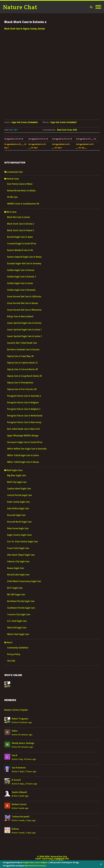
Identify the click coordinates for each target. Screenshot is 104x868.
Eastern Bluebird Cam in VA (20, 250)
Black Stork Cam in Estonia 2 (35, 866)
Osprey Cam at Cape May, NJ (20, 356)
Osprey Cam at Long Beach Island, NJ (24, 376)
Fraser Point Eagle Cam (18, 548)
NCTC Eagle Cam (15, 588)
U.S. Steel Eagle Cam (17, 621)
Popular (24, 710)
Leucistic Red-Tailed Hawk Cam (22, 343)
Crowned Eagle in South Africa (22, 244)
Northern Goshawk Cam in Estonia (23, 350)
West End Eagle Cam (17, 628)
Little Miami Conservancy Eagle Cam (24, 581)
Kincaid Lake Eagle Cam (18, 575)
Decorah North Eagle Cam (19, 522)
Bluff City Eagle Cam (17, 482)
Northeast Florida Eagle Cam (21, 601)
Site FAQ (11, 661)
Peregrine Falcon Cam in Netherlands (25, 416)
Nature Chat (20, 7)
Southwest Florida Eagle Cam (21, 608)
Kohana (15, 829)
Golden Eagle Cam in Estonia (21, 270)
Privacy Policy (14, 654)
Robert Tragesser (20, 719)
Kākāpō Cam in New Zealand (20, 316)
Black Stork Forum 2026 (67, 130)
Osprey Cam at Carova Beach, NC (23, 369)
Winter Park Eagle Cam (18, 634)
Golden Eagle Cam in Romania (21, 290)
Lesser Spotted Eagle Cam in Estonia (24, 323)
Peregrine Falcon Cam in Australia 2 (24, 396)
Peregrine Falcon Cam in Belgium (23, 403)
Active (16, 710)
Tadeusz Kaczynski (21, 817)
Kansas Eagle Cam (16, 568)
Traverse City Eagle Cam (19, 614)
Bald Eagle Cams (13, 470)
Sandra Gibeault (19, 792)
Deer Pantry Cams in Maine (20, 184)
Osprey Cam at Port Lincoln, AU (22, 389)
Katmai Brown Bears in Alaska (21, 191)
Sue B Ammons (19, 768)
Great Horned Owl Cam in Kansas (23, 303)
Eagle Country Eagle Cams (19, 535)
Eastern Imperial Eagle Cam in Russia (24, 257)
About (8, 642)
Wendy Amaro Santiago (23, 743)
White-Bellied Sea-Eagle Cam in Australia (27, 449)
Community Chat (14, 172)
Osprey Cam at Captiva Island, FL (22, 363)
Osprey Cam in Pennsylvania (20, 383)
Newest (8, 710)
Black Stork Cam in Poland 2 (21, 230)
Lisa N (14, 755)
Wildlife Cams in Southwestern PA (23, 204)
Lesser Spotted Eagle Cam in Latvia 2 (24, 336)
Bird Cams (10, 212)
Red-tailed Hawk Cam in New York (23, 429)
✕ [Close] (101, 864)
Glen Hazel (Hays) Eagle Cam (21, 555)
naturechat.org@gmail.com (55, 859)
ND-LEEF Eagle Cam (16, 595)
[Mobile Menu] (98, 7)
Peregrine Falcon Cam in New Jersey (24, 422)
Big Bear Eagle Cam (16, 475)
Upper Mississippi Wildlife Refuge (23, 436)
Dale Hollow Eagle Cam (18, 508)
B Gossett (16, 780)
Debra (15, 731)
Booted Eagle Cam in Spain (20, 237)
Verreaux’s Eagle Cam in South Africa (25, 442)
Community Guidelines (18, 648)
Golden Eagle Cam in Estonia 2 (22, 277)
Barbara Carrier (19, 804)
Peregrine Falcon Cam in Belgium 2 (36, 863)
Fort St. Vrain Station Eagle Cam (22, 542)
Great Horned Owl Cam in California (24, 297)
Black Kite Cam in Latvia (19, 217)
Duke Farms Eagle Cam (18, 528)
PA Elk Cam (12, 197)
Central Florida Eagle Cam (20, 495)
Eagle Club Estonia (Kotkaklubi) (25, 122)
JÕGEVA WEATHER (52, 41)
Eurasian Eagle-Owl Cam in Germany (24, 263)
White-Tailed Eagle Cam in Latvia (23, 455)
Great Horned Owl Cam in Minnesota (24, 310)
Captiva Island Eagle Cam (19, 489)
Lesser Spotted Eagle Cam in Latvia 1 (24, 330)
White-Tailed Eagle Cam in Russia (23, 462)
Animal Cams (12, 179)
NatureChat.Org (59, 857)
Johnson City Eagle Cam (18, 561)
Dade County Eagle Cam (18, 502)
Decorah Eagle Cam (16, 515)
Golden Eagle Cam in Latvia (20, 283)
